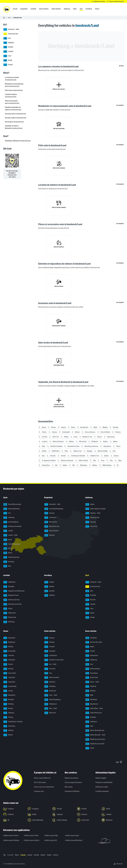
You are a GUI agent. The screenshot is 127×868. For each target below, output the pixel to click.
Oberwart (50, 535)
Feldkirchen (9, 582)
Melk (89, 695)
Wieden (8, 735)
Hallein (90, 504)
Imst (7, 38)
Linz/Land (50, 669)
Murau (8, 553)
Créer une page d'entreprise (73, 782)
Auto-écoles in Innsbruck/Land (14, 122)
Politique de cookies (102, 787)
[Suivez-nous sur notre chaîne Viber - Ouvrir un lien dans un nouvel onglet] (88, 820)
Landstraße (9, 682)
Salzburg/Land (92, 518)
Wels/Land (50, 713)
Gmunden (50, 651)
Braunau (49, 638)
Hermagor (9, 587)
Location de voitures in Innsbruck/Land (11, 96)
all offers (121, 66)
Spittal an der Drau (12, 600)
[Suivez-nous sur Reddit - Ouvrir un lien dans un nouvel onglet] (39, 814)
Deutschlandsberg (11, 509)
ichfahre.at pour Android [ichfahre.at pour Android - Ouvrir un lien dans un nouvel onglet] (31, 840)
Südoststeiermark (11, 557)
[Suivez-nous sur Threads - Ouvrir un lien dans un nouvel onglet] (63, 809)
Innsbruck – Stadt (11, 29)
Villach (8, 609)
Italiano (43, 855)
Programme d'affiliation (72, 791)
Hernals (8, 664)
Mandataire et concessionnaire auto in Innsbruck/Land (14, 85)
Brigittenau (9, 642)
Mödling (90, 691)
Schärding (50, 686)
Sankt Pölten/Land (94, 713)
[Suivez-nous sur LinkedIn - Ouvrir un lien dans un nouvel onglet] (113, 814)
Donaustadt (9, 651)
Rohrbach (50, 682)
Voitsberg (9, 562)
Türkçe (17, 855)
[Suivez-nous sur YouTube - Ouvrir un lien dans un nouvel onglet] (88, 809)
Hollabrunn (91, 660)
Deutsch (56, 855)
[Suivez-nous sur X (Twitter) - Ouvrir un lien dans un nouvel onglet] (14, 814)
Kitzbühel (9, 43)
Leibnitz (8, 531)
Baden (90, 647)
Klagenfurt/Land (11, 595)
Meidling (9, 704)
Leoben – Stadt (10, 535)
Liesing (8, 691)
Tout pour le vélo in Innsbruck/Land (15, 118)
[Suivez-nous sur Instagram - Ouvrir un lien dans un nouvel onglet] (39, 809)
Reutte (8, 60)
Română (36, 855)
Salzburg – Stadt (93, 513)
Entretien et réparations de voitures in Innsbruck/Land (13, 108)
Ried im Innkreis (52, 678)
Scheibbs (91, 717)
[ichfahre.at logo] (6, 9)
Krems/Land (92, 678)
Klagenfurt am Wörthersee (14, 591)
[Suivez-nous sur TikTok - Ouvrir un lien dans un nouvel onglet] (113, 809)
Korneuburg (92, 673)
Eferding (49, 642)
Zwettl (90, 748)
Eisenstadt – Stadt (52, 504)
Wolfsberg (9, 622)
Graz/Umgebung (11, 522)
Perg (48, 673)
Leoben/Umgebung (12, 544)
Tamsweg (91, 522)
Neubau (8, 709)
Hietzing (8, 669)
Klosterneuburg (93, 669)
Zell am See (91, 526)
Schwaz (8, 65)
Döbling (8, 647)
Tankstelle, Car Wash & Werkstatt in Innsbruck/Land (14, 127)
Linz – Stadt (50, 664)
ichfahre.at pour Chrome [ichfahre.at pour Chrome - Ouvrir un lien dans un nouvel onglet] (11, 835)
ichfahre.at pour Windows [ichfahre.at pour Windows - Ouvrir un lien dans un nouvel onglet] (11, 840)
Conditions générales (102, 791)
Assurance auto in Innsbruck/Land (15, 114)
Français (23, 855)
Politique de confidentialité (104, 782)
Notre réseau (69, 787)
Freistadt (50, 647)
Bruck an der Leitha (94, 642)
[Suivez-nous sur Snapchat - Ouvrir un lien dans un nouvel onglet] (63, 814)
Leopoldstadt (10, 686)
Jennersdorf (51, 518)
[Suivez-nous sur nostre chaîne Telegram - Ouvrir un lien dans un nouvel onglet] (63, 820)
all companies (120, 105)
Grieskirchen (51, 656)
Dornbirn (50, 591)
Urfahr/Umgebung (52, 700)
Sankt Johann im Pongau (96, 509)
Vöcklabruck (51, 704)
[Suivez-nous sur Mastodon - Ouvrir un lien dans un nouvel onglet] (113, 820)
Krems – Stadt (92, 682)
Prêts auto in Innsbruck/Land (14, 90)
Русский (10, 855)
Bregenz (49, 582)
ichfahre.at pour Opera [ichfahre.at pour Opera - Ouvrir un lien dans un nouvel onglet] (72, 835)
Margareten (9, 695)
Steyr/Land (50, 691)
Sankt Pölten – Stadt (94, 709)
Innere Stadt (10, 673)
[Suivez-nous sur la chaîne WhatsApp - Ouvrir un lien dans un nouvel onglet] (39, 820)
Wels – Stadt (51, 709)
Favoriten (9, 656)
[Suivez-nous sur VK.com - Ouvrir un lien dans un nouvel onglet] (14, 820)
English (49, 855)
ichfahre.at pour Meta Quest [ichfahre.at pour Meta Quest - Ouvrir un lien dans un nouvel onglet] (74, 840)
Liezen (8, 540)
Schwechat (91, 722)
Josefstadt (9, 678)
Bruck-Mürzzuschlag (12, 504)
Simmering (9, 726)
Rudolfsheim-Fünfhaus (13, 722)
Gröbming (9, 518)
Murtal (8, 548)
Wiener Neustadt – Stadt (95, 735)
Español (30, 855)
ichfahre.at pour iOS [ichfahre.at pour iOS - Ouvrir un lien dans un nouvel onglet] (51, 840)
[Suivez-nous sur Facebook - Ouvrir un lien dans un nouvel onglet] (14, 809)
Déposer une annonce (71, 778)
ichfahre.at (11, 864)
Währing (8, 731)
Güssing (49, 513)
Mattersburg (51, 522)
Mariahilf (9, 700)
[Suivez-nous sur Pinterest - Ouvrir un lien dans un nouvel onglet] (88, 814)
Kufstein (8, 47)
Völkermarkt (10, 613)
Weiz (7, 566)
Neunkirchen (92, 704)
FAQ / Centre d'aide (40, 782)
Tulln (89, 726)
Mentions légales (101, 778)
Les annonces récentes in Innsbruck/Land (12, 79)
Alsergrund (9, 638)
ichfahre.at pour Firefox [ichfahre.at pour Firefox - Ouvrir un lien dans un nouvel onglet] (31, 835)
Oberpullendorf (51, 531)
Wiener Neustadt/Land (95, 731)
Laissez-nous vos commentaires (44, 787)
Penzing (8, 717)
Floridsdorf (9, 660)
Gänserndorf (92, 656)
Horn (89, 664)
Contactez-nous (39, 791)
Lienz (7, 56)
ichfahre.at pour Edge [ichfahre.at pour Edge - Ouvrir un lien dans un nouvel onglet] (51, 835)
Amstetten (91, 638)
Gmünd (90, 651)
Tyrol (9, 18)
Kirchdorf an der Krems (54, 660)
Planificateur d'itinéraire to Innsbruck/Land (18, 141)
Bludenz (49, 587)
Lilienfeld (91, 686)
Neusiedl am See (52, 526)
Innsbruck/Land (11, 34)
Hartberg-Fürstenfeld (12, 526)
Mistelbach (91, 700)
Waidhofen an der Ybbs (95, 744)
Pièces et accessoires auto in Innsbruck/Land (12, 102)
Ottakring (9, 713)
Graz (7, 513)
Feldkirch (50, 595)
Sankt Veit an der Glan (12, 604)
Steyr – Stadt (51, 695)
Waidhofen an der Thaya (95, 739)
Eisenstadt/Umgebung (54, 509)
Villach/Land (10, 617)
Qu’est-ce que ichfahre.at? (42, 778)
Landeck (8, 52)
